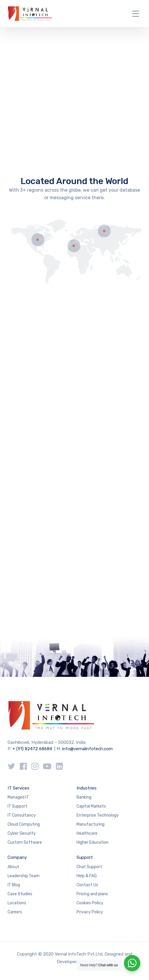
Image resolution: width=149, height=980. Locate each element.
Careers (15, 912)
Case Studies (20, 894)
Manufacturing (91, 824)
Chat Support (89, 867)
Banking (84, 797)
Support (85, 857)
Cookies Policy (90, 903)
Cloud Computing (24, 824)
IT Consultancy (22, 815)
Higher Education (93, 842)
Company (17, 857)
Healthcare (87, 833)
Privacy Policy (90, 912)
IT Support (17, 806)
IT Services (18, 788)
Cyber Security (22, 833)
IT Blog (14, 885)
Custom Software (25, 842)
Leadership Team (24, 876)
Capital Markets (91, 806)
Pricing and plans (92, 894)
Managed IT (18, 797)
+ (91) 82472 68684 (32, 749)
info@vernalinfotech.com (87, 749)
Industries (87, 788)
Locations (17, 903)
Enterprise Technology (98, 815)
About (13, 867)
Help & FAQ (87, 876)
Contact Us (87, 885)
